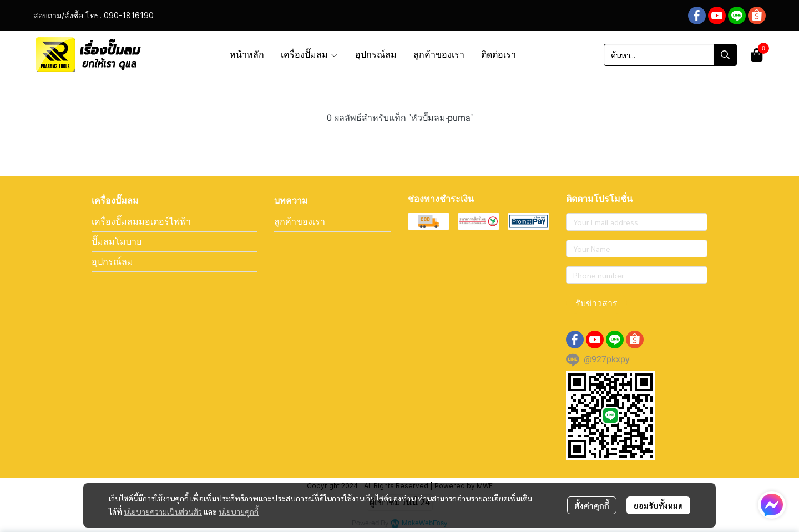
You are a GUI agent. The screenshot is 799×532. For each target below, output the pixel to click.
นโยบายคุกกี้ (239, 511)
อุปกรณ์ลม (112, 261)
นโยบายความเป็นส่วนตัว (163, 511)
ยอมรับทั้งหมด (658, 505)
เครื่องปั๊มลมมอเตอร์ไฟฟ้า (141, 221)
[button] (670, 55)
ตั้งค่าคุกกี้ (592, 505)
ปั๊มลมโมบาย (117, 241)
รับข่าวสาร (596, 303)
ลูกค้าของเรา (300, 221)
